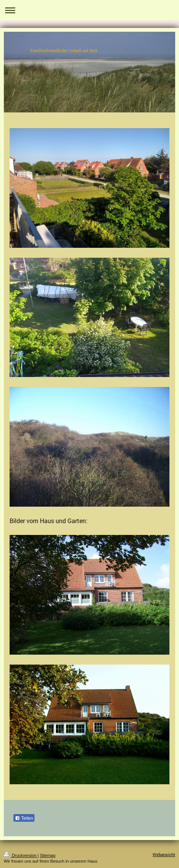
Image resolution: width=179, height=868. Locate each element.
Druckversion (21, 855)
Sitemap (48, 855)
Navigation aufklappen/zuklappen (89, 10)
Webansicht (164, 854)
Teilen (24, 818)
